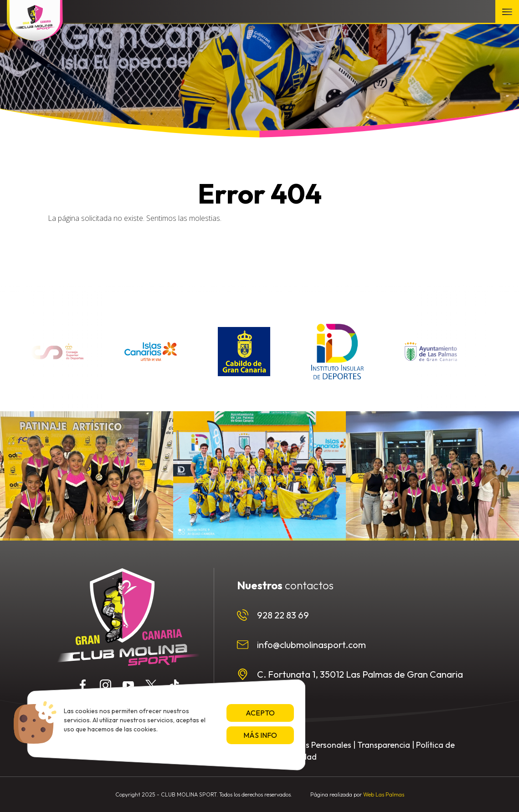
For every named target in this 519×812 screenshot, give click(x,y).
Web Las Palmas (384, 794)
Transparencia (384, 745)
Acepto (260, 713)
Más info (260, 735)
